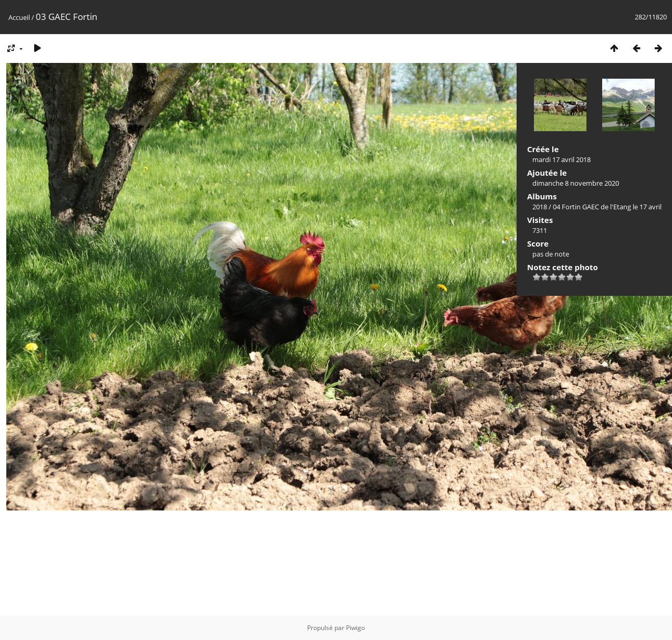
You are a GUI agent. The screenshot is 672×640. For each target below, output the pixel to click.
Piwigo (355, 628)
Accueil (19, 17)
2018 (540, 207)
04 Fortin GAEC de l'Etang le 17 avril (607, 207)
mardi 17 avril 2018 (561, 159)
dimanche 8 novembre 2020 (576, 183)
